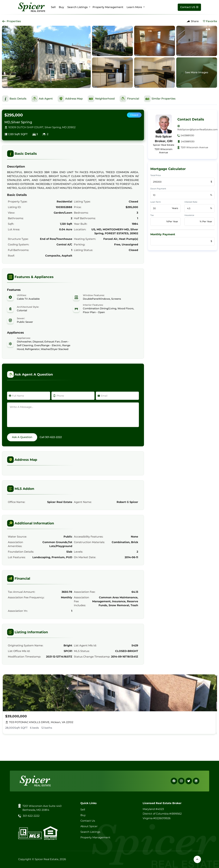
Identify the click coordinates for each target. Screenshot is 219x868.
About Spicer (89, 826)
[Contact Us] (189, 7)
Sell (53, 7)
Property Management (108, 7)
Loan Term (156, 202)
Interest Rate (191, 202)
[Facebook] (174, 781)
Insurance (189, 215)
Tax (152, 215)
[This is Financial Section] (129, 99)
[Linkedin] (196, 781)
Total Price (156, 175)
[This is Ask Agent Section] (42, 99)
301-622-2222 (53, 437)
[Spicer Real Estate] (32, 7)
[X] (189, 781)
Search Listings (77, 7)
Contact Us (88, 821)
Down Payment (158, 189)
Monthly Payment (163, 234)
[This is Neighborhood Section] (101, 99)
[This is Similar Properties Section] (160, 99)
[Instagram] (181, 781)
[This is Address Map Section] (70, 99)
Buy (61, 7)
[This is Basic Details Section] (14, 99)
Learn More (134, 7)
